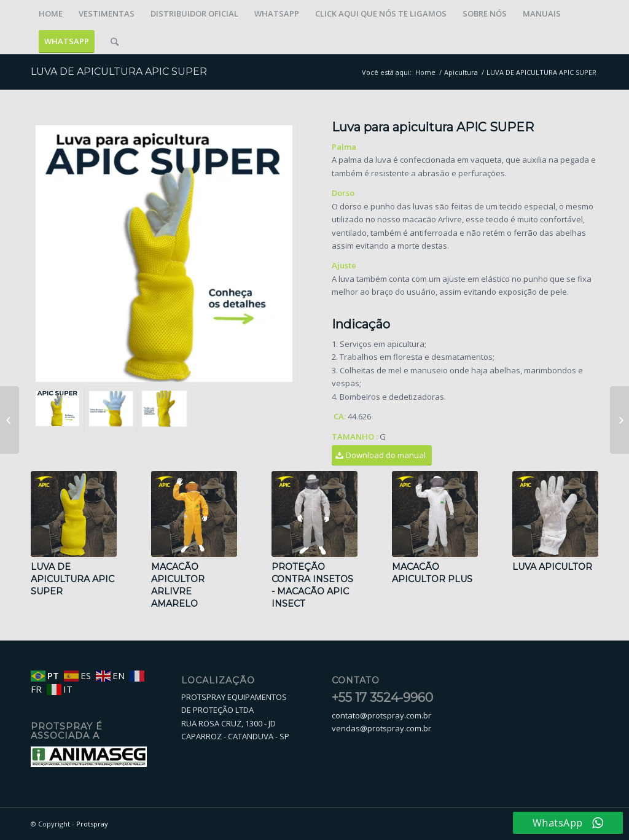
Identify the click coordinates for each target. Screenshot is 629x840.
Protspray (92, 824)
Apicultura (461, 72)
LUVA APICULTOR (552, 567)
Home (425, 72)
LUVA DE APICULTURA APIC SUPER (119, 72)
